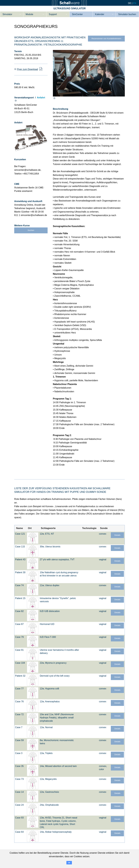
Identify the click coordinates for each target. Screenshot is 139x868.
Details (117, 535)
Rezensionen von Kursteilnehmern (106, 39)
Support (53, 14)
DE (130, 3)
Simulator (7, 14)
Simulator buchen (127, 14)
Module (29, 14)
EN (135, 3)
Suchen (31, 230)
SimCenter (77, 14)
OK (69, 863)
